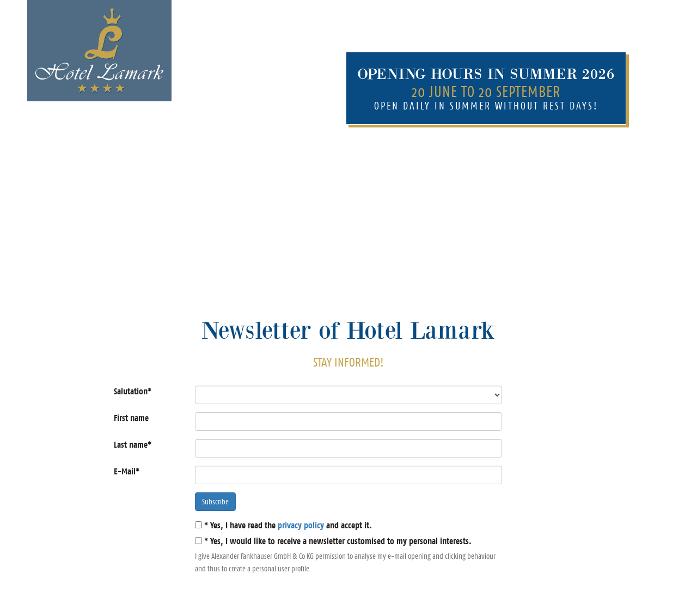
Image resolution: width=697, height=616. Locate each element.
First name (131, 418)
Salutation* (133, 391)
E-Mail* (127, 471)
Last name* (133, 445)
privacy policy (301, 525)
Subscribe (215, 502)
